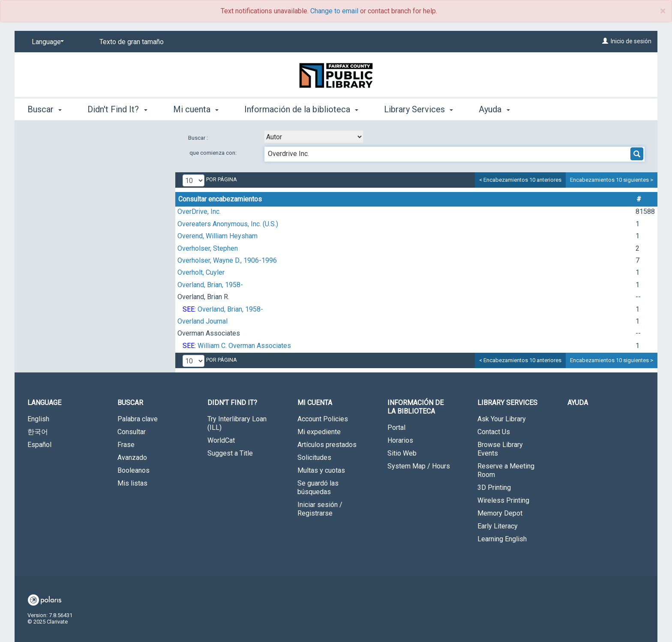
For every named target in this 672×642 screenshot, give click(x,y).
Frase (126, 445)
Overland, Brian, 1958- (210, 285)
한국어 (38, 432)
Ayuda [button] (494, 109)
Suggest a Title (230, 453)
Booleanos (133, 470)
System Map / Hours (419, 466)
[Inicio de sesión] (605, 41)
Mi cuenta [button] (196, 109)
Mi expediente (319, 432)
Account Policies (323, 419)
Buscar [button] (45, 109)
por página (222, 179)
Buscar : (199, 138)
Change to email (334, 11)
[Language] (46, 42)
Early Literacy (498, 526)
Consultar (132, 432)
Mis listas (132, 483)
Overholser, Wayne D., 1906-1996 (227, 260)
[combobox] (314, 137)
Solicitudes (314, 457)
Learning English (502, 539)
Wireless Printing (503, 500)
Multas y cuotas (321, 470)
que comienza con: (213, 153)
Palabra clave (138, 419)
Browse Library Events (500, 449)
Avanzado (132, 457)
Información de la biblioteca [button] (301, 109)
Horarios (400, 440)
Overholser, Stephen (208, 248)
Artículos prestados (327, 445)
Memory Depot (500, 513)
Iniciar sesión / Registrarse (320, 509)
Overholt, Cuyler (201, 272)
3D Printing (494, 487)
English (38, 419)
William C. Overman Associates (244, 346)
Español (39, 445)
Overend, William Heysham (217, 236)
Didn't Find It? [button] (117, 109)
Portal (396, 427)
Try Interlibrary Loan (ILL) (237, 423)
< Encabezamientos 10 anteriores (520, 180)
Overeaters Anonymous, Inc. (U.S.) (228, 224)
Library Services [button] (418, 109)
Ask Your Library (502, 419)
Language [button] (44, 403)
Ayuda (578, 403)
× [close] (663, 11)
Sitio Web (402, 453)
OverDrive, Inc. (199, 211)
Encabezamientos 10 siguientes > (612, 180)
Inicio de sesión (631, 41)
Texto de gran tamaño (132, 42)
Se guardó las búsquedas (318, 487)
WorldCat (221, 440)
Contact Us (494, 432)
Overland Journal (202, 321)
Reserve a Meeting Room (506, 470)
